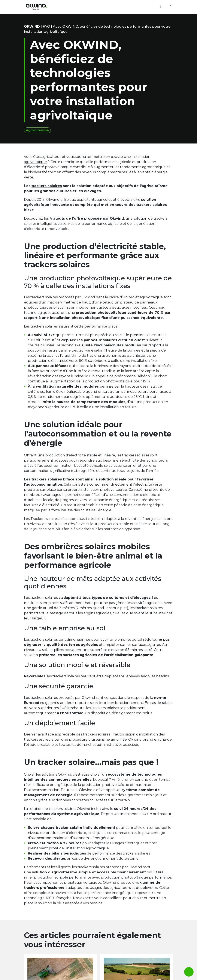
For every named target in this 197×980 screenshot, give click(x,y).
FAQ (46, 26)
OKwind (32, 26)
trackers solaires (47, 186)
